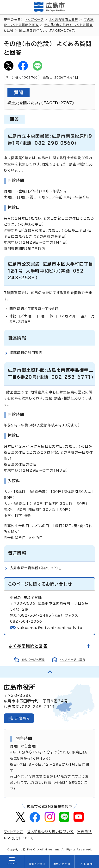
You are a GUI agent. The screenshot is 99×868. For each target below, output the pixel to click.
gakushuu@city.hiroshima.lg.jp (50, 628)
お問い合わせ (62, 864)
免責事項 (84, 831)
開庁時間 (24, 738)
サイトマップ (14, 831)
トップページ (34, 20)
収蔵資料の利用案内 (26, 353)
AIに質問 (87, 864)
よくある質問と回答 (63, 20)
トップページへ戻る (72, 660)
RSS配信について (19, 838)
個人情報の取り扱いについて (50, 831)
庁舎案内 (23, 718)
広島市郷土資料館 (36, 568)
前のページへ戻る (33, 660)
